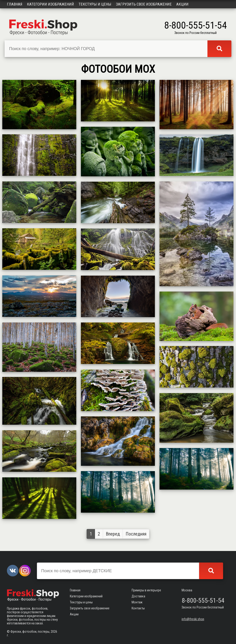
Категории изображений (50, 4)
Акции (182, 4)
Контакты (138, 608)
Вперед (113, 534)
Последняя (136, 534)
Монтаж (137, 602)
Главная (15, 4)
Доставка (138, 596)
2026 (54, 632)
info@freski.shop (193, 619)
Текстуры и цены (95, 4)
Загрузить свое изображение (144, 4)
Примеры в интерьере (146, 590)
